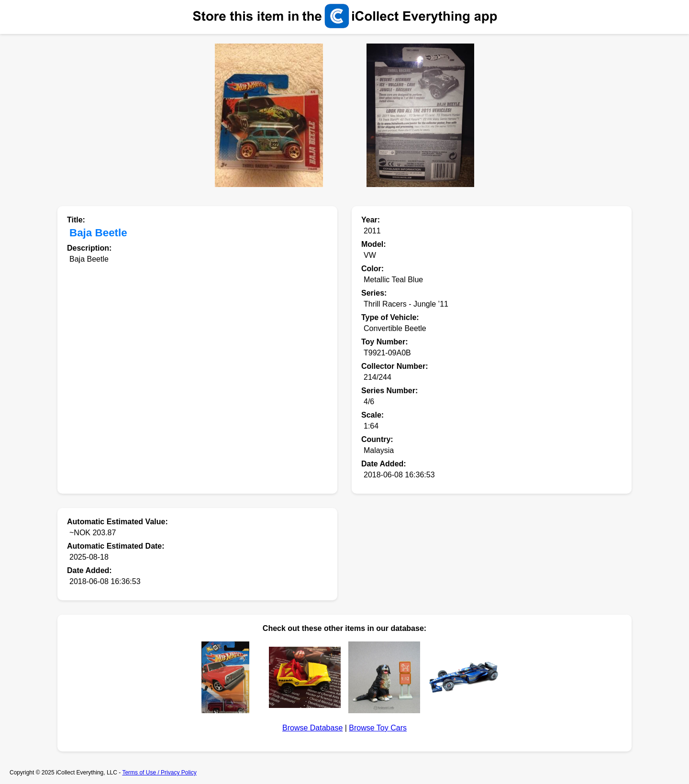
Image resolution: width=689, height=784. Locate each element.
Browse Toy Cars (378, 728)
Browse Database (312, 728)
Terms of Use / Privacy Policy (159, 773)
